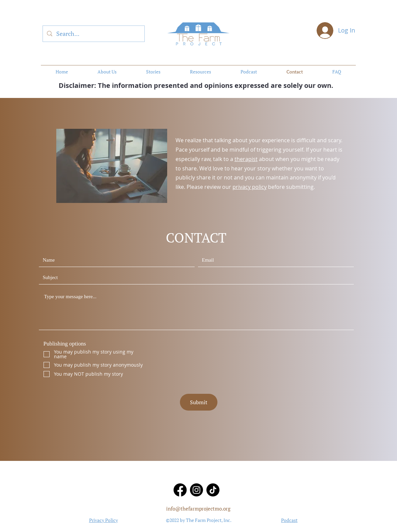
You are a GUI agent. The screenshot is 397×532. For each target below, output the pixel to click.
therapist (246, 159)
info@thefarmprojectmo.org (198, 509)
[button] (201, 72)
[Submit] (199, 402)
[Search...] (93, 34)
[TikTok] (213, 490)
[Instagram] (196, 490)
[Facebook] (180, 490)
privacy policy (250, 187)
